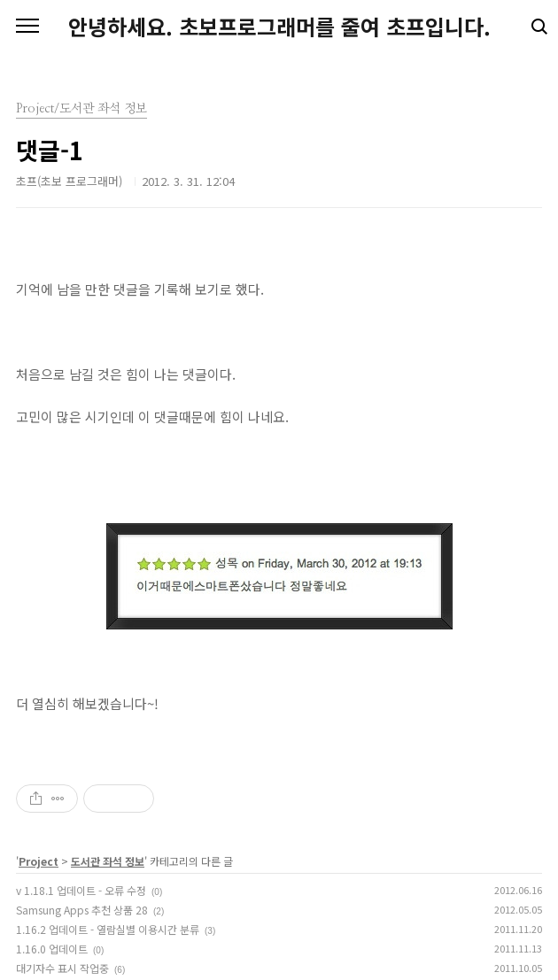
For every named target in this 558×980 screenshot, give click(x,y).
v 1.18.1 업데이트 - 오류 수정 (81, 890)
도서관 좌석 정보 (108, 861)
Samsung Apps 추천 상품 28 (82, 910)
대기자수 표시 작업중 (62, 968)
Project (39, 861)
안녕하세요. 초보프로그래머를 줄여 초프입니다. (279, 27)
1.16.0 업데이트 (52, 949)
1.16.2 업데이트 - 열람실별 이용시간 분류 (108, 929)
